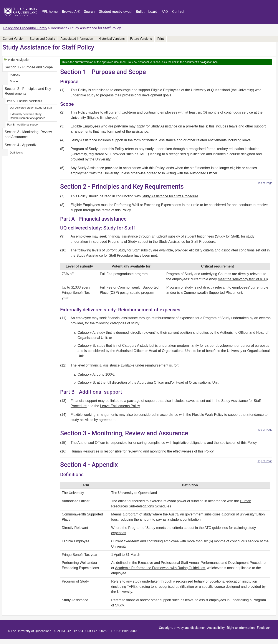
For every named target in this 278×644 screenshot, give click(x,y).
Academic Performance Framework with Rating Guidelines (160, 568)
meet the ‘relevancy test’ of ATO (242, 279)
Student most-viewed (115, 12)
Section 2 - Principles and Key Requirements (28, 91)
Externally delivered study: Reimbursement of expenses (27, 116)
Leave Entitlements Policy (120, 406)
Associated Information (77, 39)
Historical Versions (112, 39)
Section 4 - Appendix (21, 145)
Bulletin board (147, 12)
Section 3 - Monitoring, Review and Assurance (28, 134)
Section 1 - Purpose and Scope (29, 67)
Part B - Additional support (23, 125)
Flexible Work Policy (208, 415)
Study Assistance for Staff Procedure (170, 196)
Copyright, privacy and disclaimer (182, 628)
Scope (14, 81)
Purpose (15, 75)
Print (161, 39)
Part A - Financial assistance (24, 101)
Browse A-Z (71, 12)
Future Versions (141, 39)
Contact (178, 12)
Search (89, 12)
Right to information (241, 628)
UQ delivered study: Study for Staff (31, 108)
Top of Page (265, 183)
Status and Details (42, 39)
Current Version (14, 39)
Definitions (16, 153)
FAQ (165, 12)
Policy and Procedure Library (25, 28)
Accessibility (216, 628)
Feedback (264, 628)
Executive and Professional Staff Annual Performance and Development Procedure (202, 563)
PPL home (50, 12)
